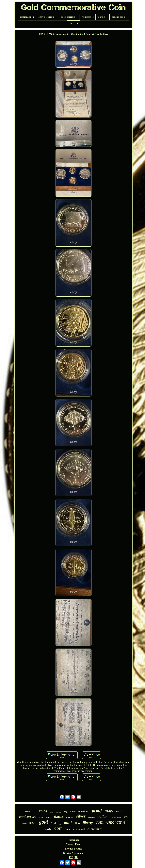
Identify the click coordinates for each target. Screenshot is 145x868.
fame (48, 817)
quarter (70, 817)
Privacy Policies (73, 849)
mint (68, 822)
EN (71, 857)
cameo (27, 812)
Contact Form (73, 844)
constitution (115, 817)
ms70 (33, 823)
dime (77, 823)
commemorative (111, 822)
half (65, 812)
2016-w (119, 812)
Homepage (73, 840)
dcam (41, 817)
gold (43, 822)
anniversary (28, 816)
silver (81, 816)
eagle (73, 811)
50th (68, 830)
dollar (102, 816)
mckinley (58, 812)
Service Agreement (73, 853)
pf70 (126, 817)
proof (97, 810)
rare (35, 812)
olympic (58, 817)
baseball (91, 817)
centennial (95, 829)
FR (76, 857)
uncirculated (79, 829)
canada (24, 824)
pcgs (109, 810)
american (84, 811)
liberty (88, 823)
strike (48, 829)
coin (59, 828)
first (53, 823)
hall (60, 824)
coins (43, 811)
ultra (51, 812)
